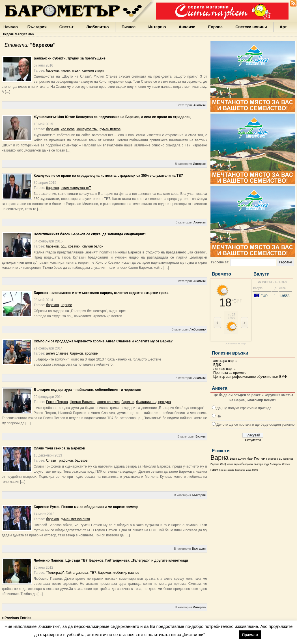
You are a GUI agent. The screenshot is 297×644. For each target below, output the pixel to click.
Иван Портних (256, 459)
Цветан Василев (82, 402)
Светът (66, 27)
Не (219, 416)
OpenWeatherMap (235, 344)
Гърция (214, 470)
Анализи (187, 27)
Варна (219, 458)
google (231, 470)
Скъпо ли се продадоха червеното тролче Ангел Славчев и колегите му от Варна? (103, 341)
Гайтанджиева (77, 573)
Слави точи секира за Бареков (59, 448)
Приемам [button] (250, 635)
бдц (64, 246)
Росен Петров (57, 402)
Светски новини (251, 27)
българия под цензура (153, 402)
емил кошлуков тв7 (76, 188)
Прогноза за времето (230, 373)
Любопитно (98, 27)
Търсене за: (220, 262)
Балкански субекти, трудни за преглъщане (70, 58)
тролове (91, 353)
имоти (66, 71)
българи (258, 464)
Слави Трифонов (60, 460)
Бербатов (240, 470)
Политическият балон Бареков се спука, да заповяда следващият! (90, 234)
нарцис (66, 305)
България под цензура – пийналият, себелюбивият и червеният (88, 390)
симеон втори (93, 71)
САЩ (223, 464)
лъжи (76, 71)
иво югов (68, 129)
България (37, 27)
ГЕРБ (255, 470)
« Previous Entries (17, 618)
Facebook (272, 459)
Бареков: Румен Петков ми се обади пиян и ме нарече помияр (86, 507)
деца (249, 470)
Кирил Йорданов (243, 464)
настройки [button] (222, 635)
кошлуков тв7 (87, 129)
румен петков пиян (76, 519)
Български (276, 464)
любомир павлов (126, 573)
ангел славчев (57, 353)
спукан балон (93, 246)
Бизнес (129, 27)
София (286, 464)
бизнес (223, 470)
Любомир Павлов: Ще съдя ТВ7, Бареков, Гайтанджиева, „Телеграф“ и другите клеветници (111, 560)
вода (266, 464)
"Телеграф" (55, 573)
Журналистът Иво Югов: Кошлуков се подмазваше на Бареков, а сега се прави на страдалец (112, 117)
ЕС (280, 459)
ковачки (74, 246)
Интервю (157, 27)
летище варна (224, 369)
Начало (11, 27)
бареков (52, 71)
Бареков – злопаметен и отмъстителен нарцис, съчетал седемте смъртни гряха (101, 293)
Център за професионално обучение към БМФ (250, 377)
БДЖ (217, 365)
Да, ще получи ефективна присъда (244, 408)
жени (230, 464)
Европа (215, 27)
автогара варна (225, 361)
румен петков (110, 129)
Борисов (289, 459)
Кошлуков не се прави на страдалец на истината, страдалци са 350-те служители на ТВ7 (108, 176)
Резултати (253, 440)
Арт (283, 27)
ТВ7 (93, 573)
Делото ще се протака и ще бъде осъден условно (255, 425)
